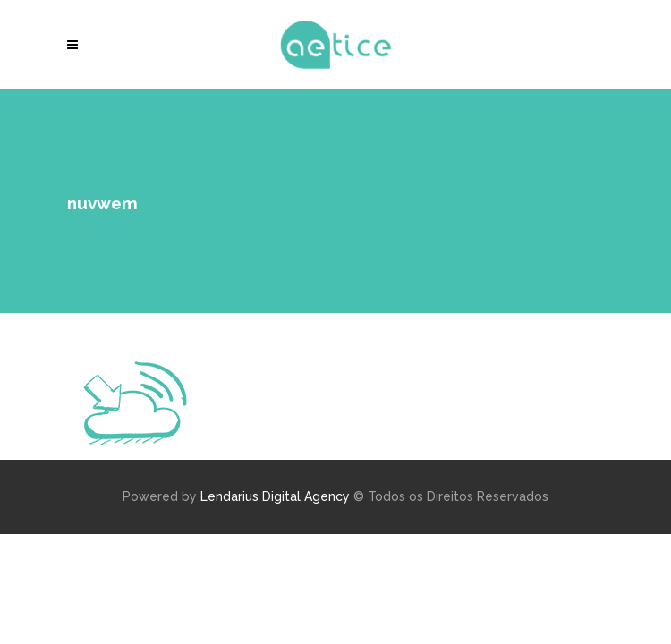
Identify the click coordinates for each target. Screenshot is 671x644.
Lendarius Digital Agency (275, 496)
